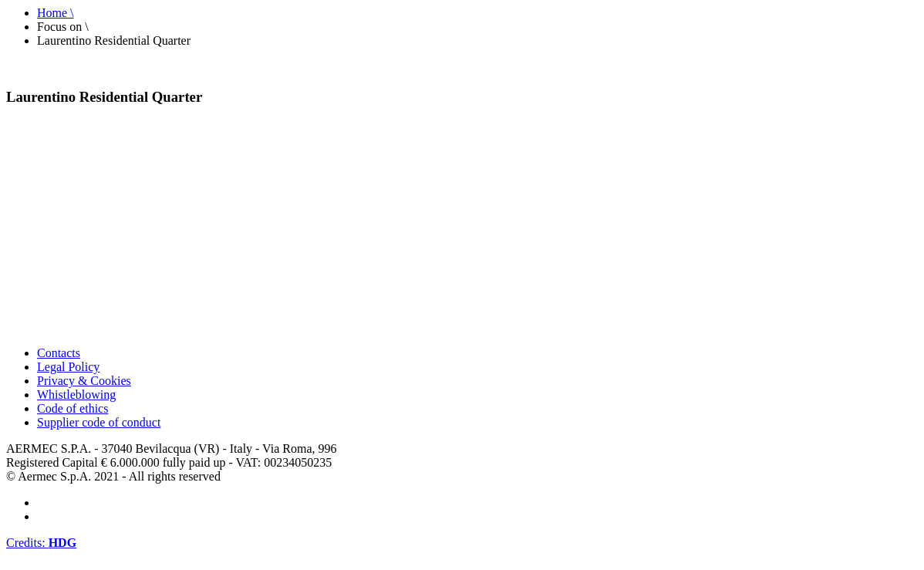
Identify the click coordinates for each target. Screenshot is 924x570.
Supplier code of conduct (99, 422)
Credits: (41, 543)
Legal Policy (68, 367)
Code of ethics (73, 408)
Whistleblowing (76, 395)
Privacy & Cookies (84, 381)
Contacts (59, 353)
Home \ (56, 13)
